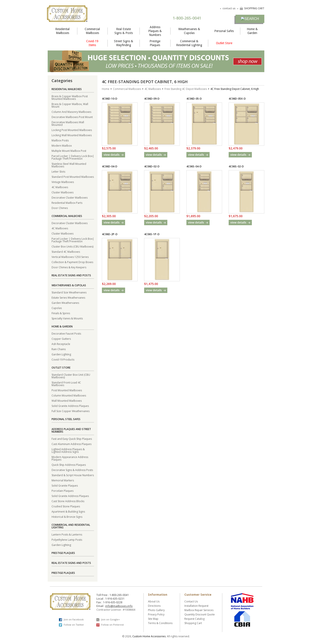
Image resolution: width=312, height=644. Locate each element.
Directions (154, 606)
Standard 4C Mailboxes (66, 252)
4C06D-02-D (152, 166)
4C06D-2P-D (110, 234)
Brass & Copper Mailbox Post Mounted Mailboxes (70, 97)
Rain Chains (59, 349)
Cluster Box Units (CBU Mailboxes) (72, 246)
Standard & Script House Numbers (73, 475)
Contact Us (191, 601)
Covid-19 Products (63, 359)
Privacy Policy (156, 614)
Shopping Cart (193, 623)
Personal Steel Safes (66, 419)
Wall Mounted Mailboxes (67, 400)
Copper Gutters (61, 339)
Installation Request (196, 606)
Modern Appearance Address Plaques (70, 458)
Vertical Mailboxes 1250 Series (70, 257)
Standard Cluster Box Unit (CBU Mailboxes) (71, 376)
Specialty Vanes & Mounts (67, 318)
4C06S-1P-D (152, 234)
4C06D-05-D (194, 99)
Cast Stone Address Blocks (68, 501)
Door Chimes (60, 208)
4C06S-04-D (194, 166)
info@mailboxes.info (119, 606)
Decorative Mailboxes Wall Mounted (68, 123)
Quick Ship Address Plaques (69, 465)
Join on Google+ (108, 620)
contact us (229, 8)
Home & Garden (252, 31)
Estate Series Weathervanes (68, 297)
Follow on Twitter (71, 625)
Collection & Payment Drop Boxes (72, 262)
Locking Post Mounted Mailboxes (72, 130)
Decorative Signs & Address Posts (72, 470)
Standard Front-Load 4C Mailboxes (66, 384)
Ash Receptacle (61, 344)
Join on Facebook (71, 620)
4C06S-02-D (236, 166)
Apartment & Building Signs (68, 511)
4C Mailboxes (60, 187)
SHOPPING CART (252, 8)
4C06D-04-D (110, 166)
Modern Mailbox (62, 145)
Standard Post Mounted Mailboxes (73, 177)
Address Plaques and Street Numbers (71, 430)
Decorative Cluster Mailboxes (70, 197)
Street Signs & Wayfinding (123, 43)
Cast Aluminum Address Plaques (71, 444)
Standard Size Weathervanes (69, 292)
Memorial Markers (63, 480)
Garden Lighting (61, 354)
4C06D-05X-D (237, 99)
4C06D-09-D (152, 99)
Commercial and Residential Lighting (71, 526)
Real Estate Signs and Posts (71, 275)
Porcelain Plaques (63, 491)
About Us (154, 601)
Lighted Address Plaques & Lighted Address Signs (68, 450)
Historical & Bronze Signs (67, 517)
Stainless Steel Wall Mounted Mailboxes (69, 165)
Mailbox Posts (60, 140)
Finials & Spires (61, 313)
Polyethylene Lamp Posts (67, 540)
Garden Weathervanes (65, 303)
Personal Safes (224, 31)
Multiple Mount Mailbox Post (69, 151)
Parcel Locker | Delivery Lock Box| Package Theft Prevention (73, 157)
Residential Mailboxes (62, 31)
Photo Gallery (156, 610)
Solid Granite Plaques (65, 485)
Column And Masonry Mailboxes (71, 112)
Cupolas (57, 308)
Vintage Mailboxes (63, 182)
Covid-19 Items (92, 43)
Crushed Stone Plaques (66, 506)
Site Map (153, 619)
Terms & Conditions (160, 623)
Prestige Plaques (155, 43)
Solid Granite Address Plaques (70, 406)
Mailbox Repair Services (199, 610)
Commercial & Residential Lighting (189, 43)
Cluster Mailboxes (63, 192)
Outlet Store (224, 43)
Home (106, 89)
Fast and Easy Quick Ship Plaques (72, 439)
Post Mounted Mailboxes (67, 390)
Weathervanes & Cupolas (189, 31)
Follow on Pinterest (110, 625)
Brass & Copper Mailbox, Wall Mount (70, 105)
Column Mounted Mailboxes (69, 395)
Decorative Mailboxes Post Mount (72, 117)
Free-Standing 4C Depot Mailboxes (186, 89)
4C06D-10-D (110, 99)
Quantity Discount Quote (200, 614)
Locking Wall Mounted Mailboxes (72, 135)
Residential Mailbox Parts (67, 203)
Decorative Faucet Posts (66, 333)
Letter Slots (58, 171)
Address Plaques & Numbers (155, 31)
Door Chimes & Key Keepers (69, 267)
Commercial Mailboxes (92, 31)
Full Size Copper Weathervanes (71, 411)
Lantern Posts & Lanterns (67, 534)
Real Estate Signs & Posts (124, 31)
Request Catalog (194, 619)
